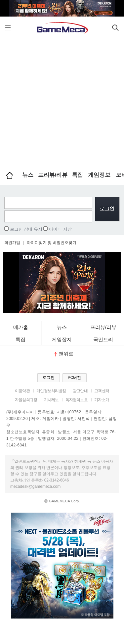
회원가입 (12, 243)
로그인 (49, 378)
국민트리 (103, 339)
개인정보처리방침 (51, 391)
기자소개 (102, 400)
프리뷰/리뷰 (53, 175)
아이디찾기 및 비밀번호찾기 (52, 243)
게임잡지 (62, 339)
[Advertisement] (62, 102)
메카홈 (21, 327)
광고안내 (80, 391)
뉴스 (28, 175)
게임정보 (99, 175)
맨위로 (64, 354)
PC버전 (75, 378)
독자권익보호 (77, 400)
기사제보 (51, 400)
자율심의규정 (26, 400)
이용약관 (22, 391)
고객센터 (102, 391)
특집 (77, 175)
